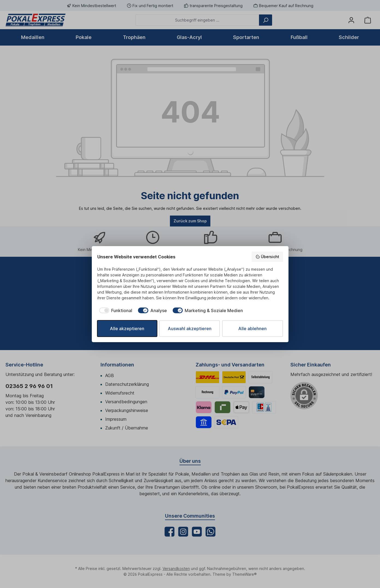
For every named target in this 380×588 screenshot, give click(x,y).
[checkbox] (115, 311)
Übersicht (267, 257)
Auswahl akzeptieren (190, 329)
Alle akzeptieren (127, 329)
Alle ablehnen (252, 329)
